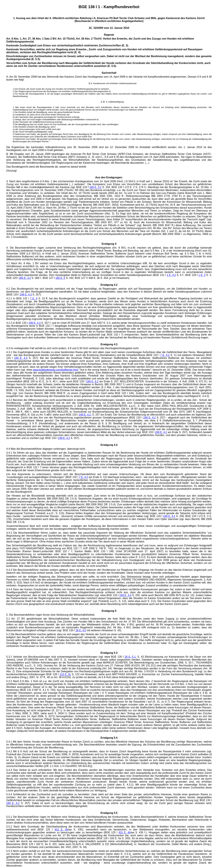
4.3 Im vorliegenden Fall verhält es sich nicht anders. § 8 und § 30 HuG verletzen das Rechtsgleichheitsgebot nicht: (73, 348)
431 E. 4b (61, 830)
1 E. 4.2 (171, 275)
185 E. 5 (60, 278)
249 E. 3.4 (125, 595)
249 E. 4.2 (92, 381)
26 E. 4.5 (81, 630)
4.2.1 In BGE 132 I (18, 298)
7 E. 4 (34, 298)
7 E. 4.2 (165, 355)
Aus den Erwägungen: (109, 177)
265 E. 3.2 (25, 278)
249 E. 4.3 (26, 295)
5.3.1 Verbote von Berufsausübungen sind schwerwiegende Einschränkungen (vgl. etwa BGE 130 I (65, 657)
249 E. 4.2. (85, 415)
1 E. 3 (202, 275)
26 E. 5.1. (130, 657)
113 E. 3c (65, 674)
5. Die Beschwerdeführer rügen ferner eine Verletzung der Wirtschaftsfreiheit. (51, 615)
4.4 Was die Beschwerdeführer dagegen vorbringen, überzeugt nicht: (46, 449)
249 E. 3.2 (95, 187)
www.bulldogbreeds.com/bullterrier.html (55, 370)
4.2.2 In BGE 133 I (17, 323)
